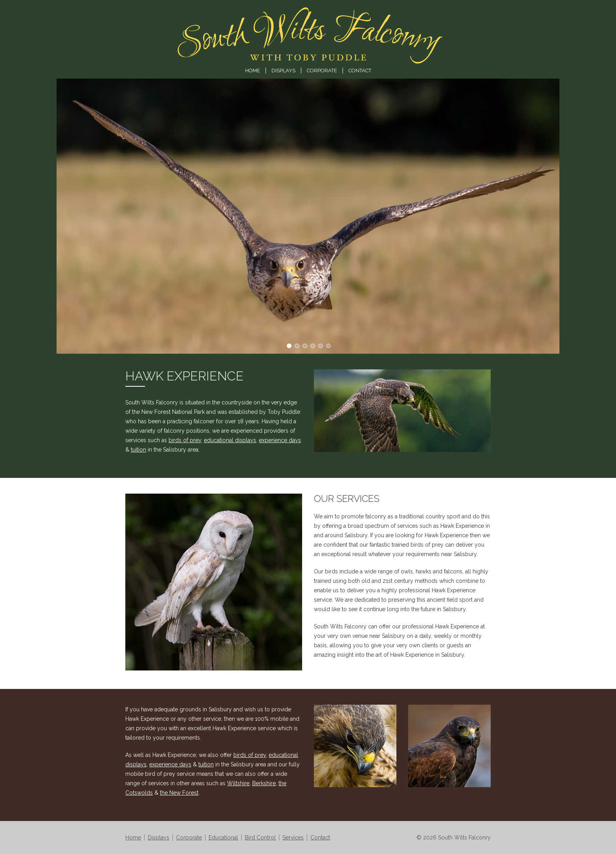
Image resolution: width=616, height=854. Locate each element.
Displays (283, 71)
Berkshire (264, 783)
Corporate (322, 71)
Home (253, 71)
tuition (138, 450)
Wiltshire (238, 783)
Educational (223, 837)
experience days (280, 440)
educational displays (230, 440)
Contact (360, 71)
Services (293, 837)
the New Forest (179, 793)
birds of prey (185, 440)
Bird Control (260, 837)
